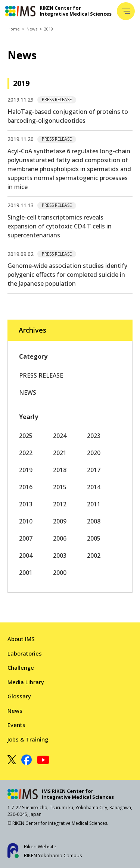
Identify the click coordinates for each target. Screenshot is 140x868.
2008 (94, 521)
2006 (60, 538)
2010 (26, 521)
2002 (94, 555)
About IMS (21, 639)
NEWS (28, 393)
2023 (94, 436)
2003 (60, 555)
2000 (60, 573)
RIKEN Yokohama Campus (53, 855)
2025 (26, 436)
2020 (94, 453)
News (32, 29)
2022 (26, 453)
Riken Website (40, 846)
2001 (26, 573)
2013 (26, 504)
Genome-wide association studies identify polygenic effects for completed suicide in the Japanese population (67, 275)
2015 (60, 487)
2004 (26, 555)
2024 (60, 436)
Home (14, 29)
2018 (60, 470)
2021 (60, 453)
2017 (94, 470)
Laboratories (25, 653)
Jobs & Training (28, 739)
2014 (94, 487)
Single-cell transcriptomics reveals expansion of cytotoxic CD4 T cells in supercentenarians (60, 226)
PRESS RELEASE (41, 375)
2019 (26, 470)
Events (16, 725)
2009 (60, 521)
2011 (94, 504)
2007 (26, 538)
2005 (94, 538)
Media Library (26, 682)
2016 (26, 487)
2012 (60, 504)
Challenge (21, 667)
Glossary (19, 696)
